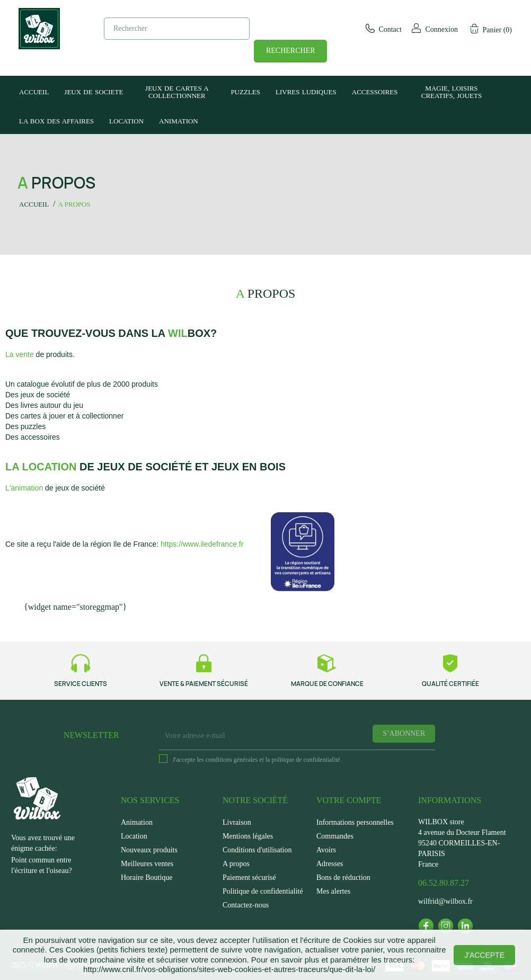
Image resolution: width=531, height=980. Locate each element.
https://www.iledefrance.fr (202, 544)
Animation (137, 822)
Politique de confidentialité (263, 891)
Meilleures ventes (147, 864)
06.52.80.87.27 (444, 883)
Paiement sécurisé (249, 877)
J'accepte (484, 955)
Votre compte (349, 800)
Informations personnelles (355, 822)
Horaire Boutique (147, 877)
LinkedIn (465, 926)
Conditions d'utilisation (257, 850)
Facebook (426, 926)
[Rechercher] (177, 29)
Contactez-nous (246, 905)
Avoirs (326, 850)
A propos (236, 864)
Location (134, 836)
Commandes (335, 836)
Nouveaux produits (149, 850)
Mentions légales (248, 836)
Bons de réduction (343, 877)
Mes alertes (333, 891)
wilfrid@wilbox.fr (445, 901)
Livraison (237, 822)
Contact (383, 29)
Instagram (446, 926)
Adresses (330, 864)
